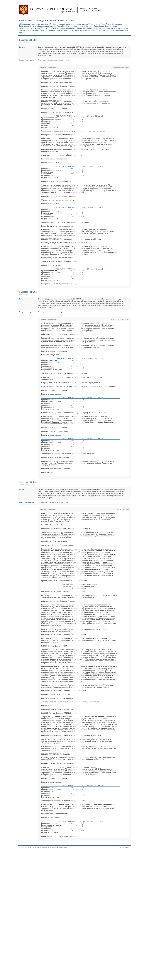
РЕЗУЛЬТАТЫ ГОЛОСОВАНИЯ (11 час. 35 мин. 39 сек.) (80, 452)
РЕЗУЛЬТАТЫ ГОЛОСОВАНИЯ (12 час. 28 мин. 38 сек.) (80, 233)
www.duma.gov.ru (125, 977)
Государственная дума (60, 10)
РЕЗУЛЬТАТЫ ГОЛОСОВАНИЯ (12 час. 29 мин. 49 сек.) (80, 306)
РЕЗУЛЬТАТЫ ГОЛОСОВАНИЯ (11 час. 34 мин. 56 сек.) (80, 406)
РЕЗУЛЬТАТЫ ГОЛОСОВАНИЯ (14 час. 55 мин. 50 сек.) (80, 948)
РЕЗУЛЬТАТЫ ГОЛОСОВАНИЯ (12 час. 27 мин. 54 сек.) (80, 184)
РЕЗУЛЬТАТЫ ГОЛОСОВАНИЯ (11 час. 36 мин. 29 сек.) (80, 501)
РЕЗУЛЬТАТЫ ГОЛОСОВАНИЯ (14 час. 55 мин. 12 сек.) (80, 906)
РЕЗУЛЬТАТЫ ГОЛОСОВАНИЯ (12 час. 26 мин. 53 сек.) (80, 125)
